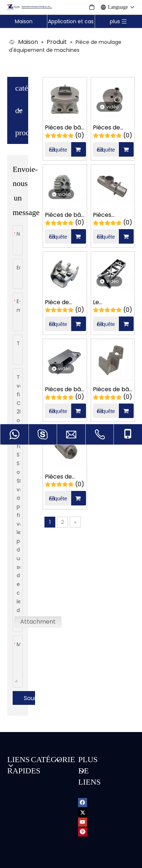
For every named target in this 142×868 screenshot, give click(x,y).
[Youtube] (83, 794)
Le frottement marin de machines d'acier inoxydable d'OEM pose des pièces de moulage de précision (112, 275)
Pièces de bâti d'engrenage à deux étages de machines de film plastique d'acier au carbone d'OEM (65, 188)
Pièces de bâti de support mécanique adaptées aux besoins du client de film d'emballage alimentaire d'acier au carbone (113, 362)
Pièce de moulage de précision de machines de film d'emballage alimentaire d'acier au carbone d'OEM (63, 275)
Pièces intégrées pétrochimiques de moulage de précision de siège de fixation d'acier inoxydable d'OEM (113, 188)
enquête (56, 122)
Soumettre (29, 671)
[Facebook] (83, 775)
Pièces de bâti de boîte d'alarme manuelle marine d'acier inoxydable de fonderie (65, 100)
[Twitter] (83, 784)
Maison (24, 21)
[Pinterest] (83, 804)
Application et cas (71, 21)
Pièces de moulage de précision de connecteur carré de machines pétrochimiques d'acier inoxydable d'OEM (113, 100)
